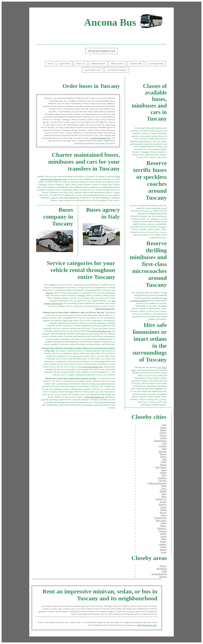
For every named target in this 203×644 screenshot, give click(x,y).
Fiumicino (162, 528)
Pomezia (163, 531)
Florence (163, 480)
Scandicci (162, 478)
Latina (164, 552)
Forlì (164, 443)
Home (50, 63)
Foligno (163, 432)
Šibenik (163, 491)
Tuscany (163, 566)
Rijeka (164, 507)
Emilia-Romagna (159, 574)
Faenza (163, 465)
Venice (163, 547)
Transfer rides (136, 63)
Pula (164, 459)
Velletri (163, 526)
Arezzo (163, 456)
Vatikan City (161, 499)
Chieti (164, 462)
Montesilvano (160, 441)
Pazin (164, 486)
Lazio (164, 571)
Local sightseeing (155, 63)
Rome (164, 496)
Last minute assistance (117, 70)
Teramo (163, 435)
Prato (164, 494)
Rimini (163, 430)
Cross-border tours (93, 70)
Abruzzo (163, 576)
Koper (164, 523)
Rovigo (163, 512)
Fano (164, 425)
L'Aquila (162, 446)
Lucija (164, 515)
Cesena (163, 438)
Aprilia (163, 534)
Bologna (163, 504)
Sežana (163, 541)
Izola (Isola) (161, 520)
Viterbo (163, 472)
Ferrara (163, 502)
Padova (163, 550)
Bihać (164, 539)
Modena (163, 544)
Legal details (65, 63)
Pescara (163, 454)
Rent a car (81, 63)
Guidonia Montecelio (157, 483)
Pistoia (163, 510)
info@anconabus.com (102, 51)
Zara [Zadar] (161, 467)
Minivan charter (98, 63)
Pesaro (163, 427)
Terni (164, 449)
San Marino (162, 568)
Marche (49, 293)
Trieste (163, 536)
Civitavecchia (160, 517)
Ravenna (163, 451)
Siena (164, 475)
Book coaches (117, 63)
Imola (164, 470)
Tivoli (164, 488)
